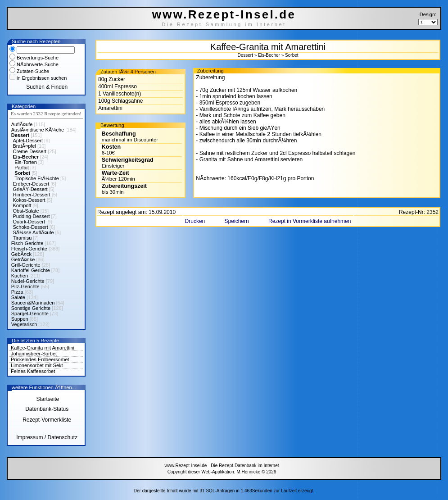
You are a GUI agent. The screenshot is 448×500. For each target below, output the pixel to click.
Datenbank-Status (47, 409)
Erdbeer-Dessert (31, 184)
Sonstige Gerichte (31, 308)
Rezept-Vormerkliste (47, 420)
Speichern (238, 221)
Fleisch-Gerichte (29, 249)
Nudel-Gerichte (28, 281)
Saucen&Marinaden (33, 303)
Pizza (17, 292)
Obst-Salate (26, 211)
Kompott (22, 205)
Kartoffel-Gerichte (31, 270)
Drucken (196, 221)
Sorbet (22, 173)
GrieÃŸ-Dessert (30, 189)
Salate (18, 297)
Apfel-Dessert (28, 141)
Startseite (47, 399)
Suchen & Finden (47, 87)
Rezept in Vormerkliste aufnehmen (310, 221)
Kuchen (20, 276)
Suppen (20, 319)
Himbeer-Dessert (32, 195)
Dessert (20, 135)
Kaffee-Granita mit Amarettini (43, 348)
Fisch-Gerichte (27, 243)
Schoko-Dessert (31, 227)
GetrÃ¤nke (23, 259)
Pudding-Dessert (32, 216)
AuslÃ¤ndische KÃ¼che (38, 130)
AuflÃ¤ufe (22, 124)
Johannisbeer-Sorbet (34, 354)
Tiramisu (23, 238)
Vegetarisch (24, 324)
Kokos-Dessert (29, 200)
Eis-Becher (26, 157)
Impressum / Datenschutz (47, 437)
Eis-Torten (26, 162)
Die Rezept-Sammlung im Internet (224, 24)
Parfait (22, 168)
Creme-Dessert (30, 151)
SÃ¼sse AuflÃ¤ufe (34, 232)
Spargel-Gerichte (30, 314)
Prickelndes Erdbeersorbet (40, 359)
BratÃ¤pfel (25, 146)
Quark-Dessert (29, 222)
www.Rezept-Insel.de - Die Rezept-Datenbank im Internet (222, 466)
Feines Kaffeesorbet (33, 371)
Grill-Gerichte (26, 265)
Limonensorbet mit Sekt (37, 365)
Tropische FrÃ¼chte (37, 178)
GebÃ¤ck (21, 254)
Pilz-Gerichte (25, 286)
